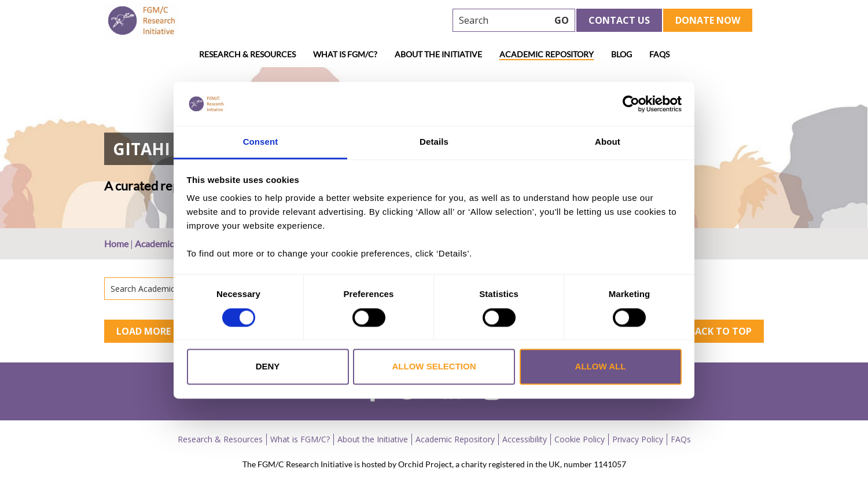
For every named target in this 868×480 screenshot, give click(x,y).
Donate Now (708, 20)
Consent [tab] (261, 142)
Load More (144, 331)
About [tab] (608, 142)
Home (116, 243)
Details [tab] (434, 142)
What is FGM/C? (345, 54)
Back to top (720, 331)
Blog (621, 54)
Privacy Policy (638, 439)
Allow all (601, 367)
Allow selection (434, 367)
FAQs (659, 54)
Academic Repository (547, 54)
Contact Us (619, 20)
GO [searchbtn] (562, 20)
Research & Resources (247, 54)
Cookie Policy (580, 439)
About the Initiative (438, 54)
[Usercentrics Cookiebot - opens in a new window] (631, 104)
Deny (268, 367)
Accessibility (525, 439)
